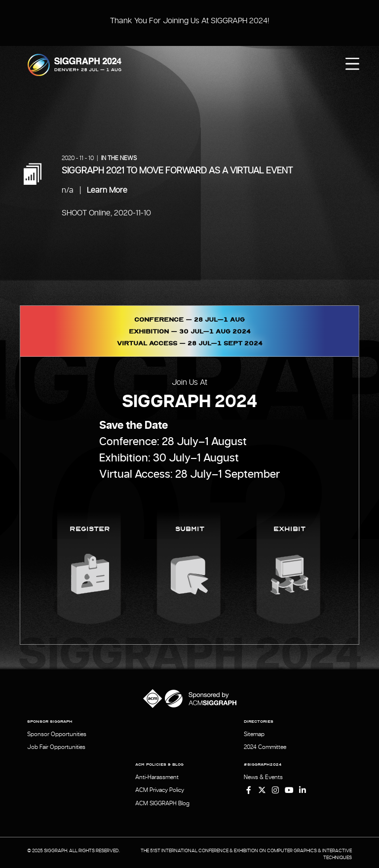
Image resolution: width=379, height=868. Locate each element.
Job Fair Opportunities (56, 746)
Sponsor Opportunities (57, 734)
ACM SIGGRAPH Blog (162, 801)
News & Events (263, 776)
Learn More (107, 190)
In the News (119, 158)
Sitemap (254, 734)
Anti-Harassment (157, 776)
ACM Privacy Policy (160, 788)
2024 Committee (265, 746)
